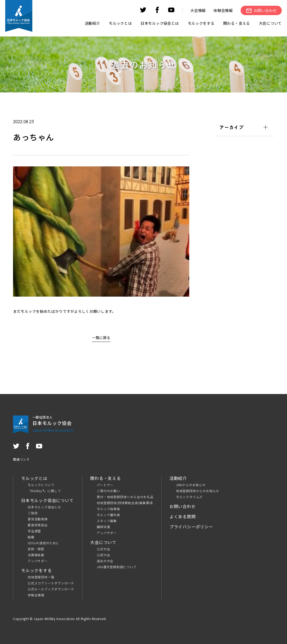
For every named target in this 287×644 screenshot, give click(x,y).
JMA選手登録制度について (117, 567)
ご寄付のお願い (108, 491)
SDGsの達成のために (44, 543)
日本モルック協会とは (44, 507)
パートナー (105, 485)
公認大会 (103, 555)
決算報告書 (36, 555)
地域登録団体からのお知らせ (198, 491)
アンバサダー (38, 561)
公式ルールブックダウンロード (51, 589)
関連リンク (21, 459)
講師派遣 (103, 527)
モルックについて (41, 485)
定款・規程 (36, 549)
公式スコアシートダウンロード (51, 583)
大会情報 (198, 10)
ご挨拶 (33, 513)
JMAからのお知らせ (191, 485)
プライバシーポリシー (191, 527)
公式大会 (103, 549)
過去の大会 (105, 561)
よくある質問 (183, 516)
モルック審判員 (108, 515)
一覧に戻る (101, 337)
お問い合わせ (183, 506)
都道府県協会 (38, 525)
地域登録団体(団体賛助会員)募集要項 (125, 503)
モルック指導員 (108, 509)
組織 (31, 537)
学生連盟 (34, 531)
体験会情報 (223, 10)
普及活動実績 (38, 519)
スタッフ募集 (107, 521)
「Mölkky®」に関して (44, 491)
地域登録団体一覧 (41, 577)
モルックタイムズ (189, 497)
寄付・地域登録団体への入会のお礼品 (125, 497)
